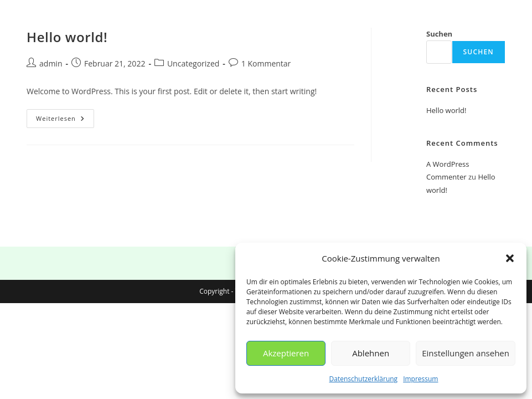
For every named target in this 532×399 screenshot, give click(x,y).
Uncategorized (193, 63)
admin (51, 63)
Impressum (420, 379)
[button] (510, 258)
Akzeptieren (286, 353)
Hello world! (67, 37)
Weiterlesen (65, 121)
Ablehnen (371, 353)
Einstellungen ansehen (466, 353)
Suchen (439, 34)
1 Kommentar (266, 63)
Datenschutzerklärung (364, 379)
